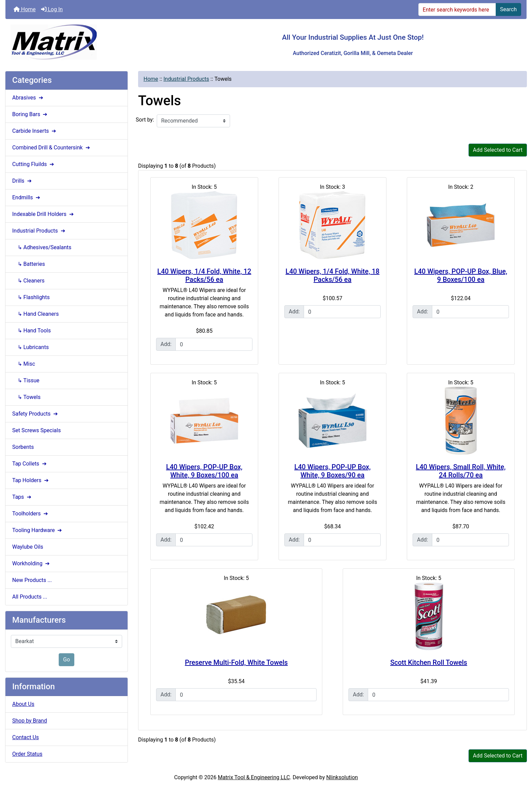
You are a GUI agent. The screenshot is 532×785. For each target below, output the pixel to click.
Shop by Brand (30, 721)
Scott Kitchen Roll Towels (429, 662)
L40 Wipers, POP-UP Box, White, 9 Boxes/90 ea (332, 471)
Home (25, 9)
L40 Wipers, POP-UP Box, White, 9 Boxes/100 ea (204, 471)
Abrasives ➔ (28, 98)
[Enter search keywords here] (457, 10)
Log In (52, 9)
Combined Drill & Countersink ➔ (52, 148)
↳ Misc (24, 364)
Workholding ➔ (32, 563)
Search (508, 9)
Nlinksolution (342, 777)
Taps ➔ (22, 497)
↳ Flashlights (31, 297)
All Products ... (30, 597)
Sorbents (23, 447)
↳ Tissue (26, 380)
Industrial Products (186, 79)
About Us (23, 704)
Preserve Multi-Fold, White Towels (236, 662)
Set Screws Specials (36, 430)
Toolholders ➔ (31, 514)
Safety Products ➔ (36, 414)
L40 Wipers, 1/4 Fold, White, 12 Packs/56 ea (204, 275)
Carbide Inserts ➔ (35, 131)
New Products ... (32, 580)
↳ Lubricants (31, 347)
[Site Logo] (92, 42)
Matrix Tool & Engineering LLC (254, 777)
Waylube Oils (28, 547)
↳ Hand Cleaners (35, 314)
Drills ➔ (23, 181)
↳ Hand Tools (32, 331)
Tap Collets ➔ (30, 464)
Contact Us (26, 737)
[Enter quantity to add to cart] (214, 344)
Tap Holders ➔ (31, 480)
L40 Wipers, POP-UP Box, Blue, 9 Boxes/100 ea (461, 275)
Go (66, 660)
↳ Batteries (29, 264)
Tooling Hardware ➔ (38, 530)
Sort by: (145, 120)
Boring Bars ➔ (30, 114)
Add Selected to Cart (498, 150)
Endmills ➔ (27, 197)
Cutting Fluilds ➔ (34, 164)
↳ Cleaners (28, 281)
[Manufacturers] (66, 641)
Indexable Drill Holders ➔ (44, 214)
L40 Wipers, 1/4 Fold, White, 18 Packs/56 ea (333, 275)
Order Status (27, 754)
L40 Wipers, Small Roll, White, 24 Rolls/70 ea (461, 471)
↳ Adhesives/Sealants (42, 247)
